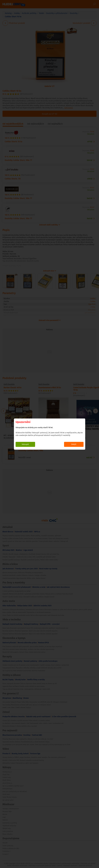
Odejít (74, 444)
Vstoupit (25, 444)
